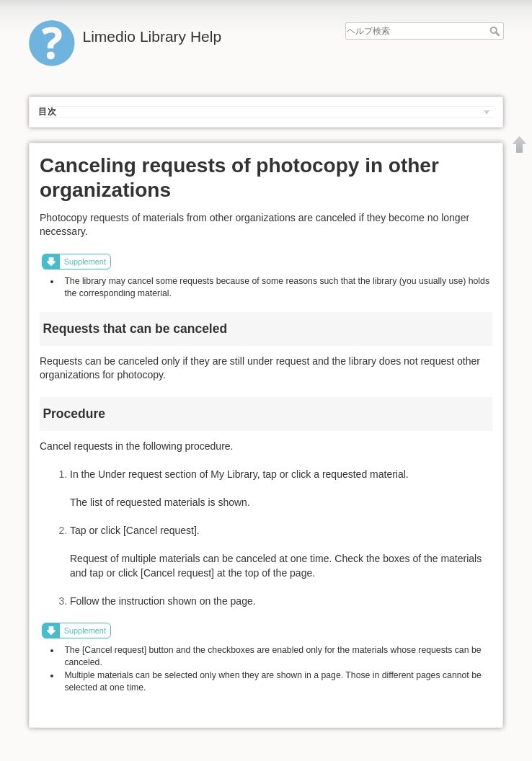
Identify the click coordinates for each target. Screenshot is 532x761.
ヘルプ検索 (496, 31)
